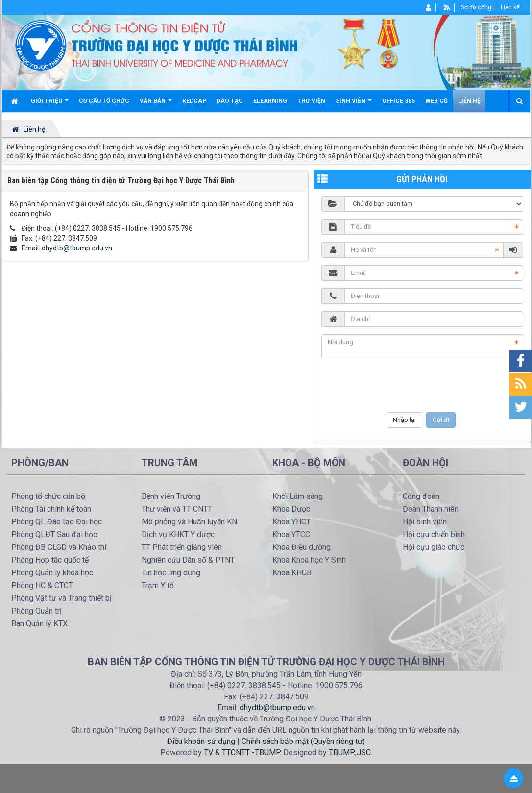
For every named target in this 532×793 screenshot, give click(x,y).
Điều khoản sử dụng (201, 741)
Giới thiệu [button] (50, 105)
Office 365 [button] (399, 101)
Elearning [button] (270, 101)
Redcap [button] (194, 101)
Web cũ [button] (436, 101)
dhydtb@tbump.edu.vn (77, 248)
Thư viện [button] (311, 101)
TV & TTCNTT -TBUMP (242, 753)
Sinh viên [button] (354, 105)
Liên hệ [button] (469, 101)
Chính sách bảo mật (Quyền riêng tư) (303, 741)
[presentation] (422, 386)
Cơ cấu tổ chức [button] (104, 101)
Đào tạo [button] (230, 101)
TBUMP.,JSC (350, 753)
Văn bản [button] (156, 105)
